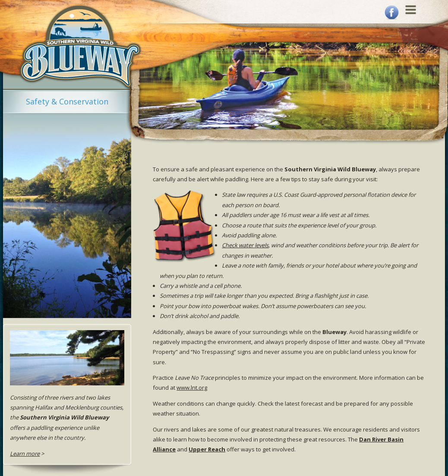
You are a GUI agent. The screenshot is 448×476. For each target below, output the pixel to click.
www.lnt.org (192, 388)
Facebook (391, 13)
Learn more (25, 454)
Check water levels (245, 245)
